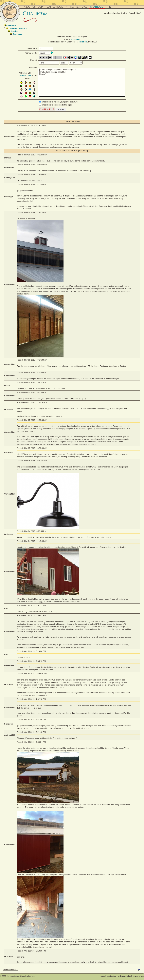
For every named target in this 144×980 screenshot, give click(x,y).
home (102, 976)
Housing (14, 31)
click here (76, 39)
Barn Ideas (17, 34)
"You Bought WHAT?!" (18, 28)
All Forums (11, 25)
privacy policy (125, 976)
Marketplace (79, 7)
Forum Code (26, 75)
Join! (41, 7)
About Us (30, 7)
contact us (112, 976)
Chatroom (97, 7)
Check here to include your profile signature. (60, 102)
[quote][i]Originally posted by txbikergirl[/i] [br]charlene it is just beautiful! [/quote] (82, 82)
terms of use (138, 976)
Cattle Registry (57, 7)
